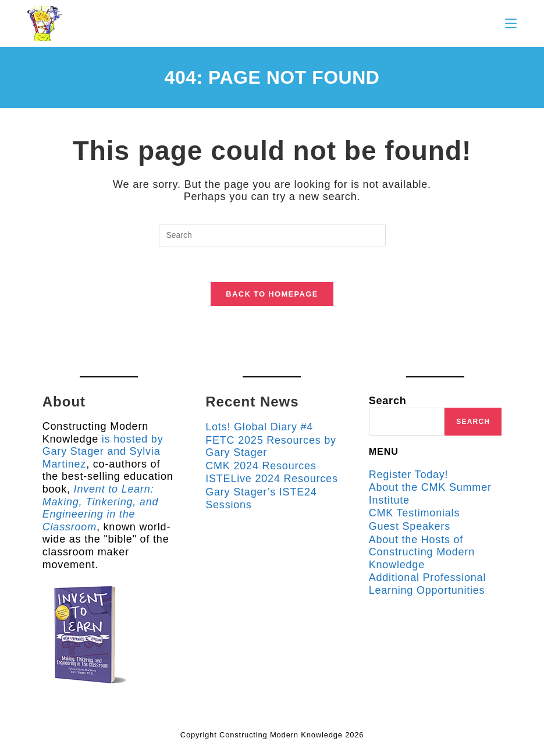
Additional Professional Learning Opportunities (428, 584)
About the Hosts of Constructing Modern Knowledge (422, 552)
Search (388, 401)
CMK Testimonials (415, 513)
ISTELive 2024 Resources (272, 479)
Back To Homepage (272, 294)
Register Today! (409, 475)
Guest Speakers (410, 526)
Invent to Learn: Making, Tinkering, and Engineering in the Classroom (101, 508)
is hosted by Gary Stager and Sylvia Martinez (103, 452)
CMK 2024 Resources (261, 466)
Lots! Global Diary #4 (259, 427)
